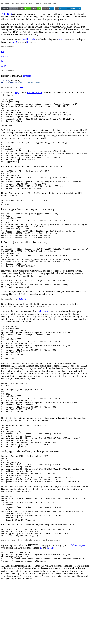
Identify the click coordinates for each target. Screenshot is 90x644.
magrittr (5, 57)
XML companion (35, 95)
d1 (41, 607)
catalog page (42, 340)
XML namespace (77, 605)
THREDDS (6, 15)
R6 (28, 42)
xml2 (14, 42)
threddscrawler (29, 40)
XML (61, 40)
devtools (27, 77)
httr (3, 62)
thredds (50, 607)
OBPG (21, 90)
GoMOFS (22, 328)
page (17, 95)
